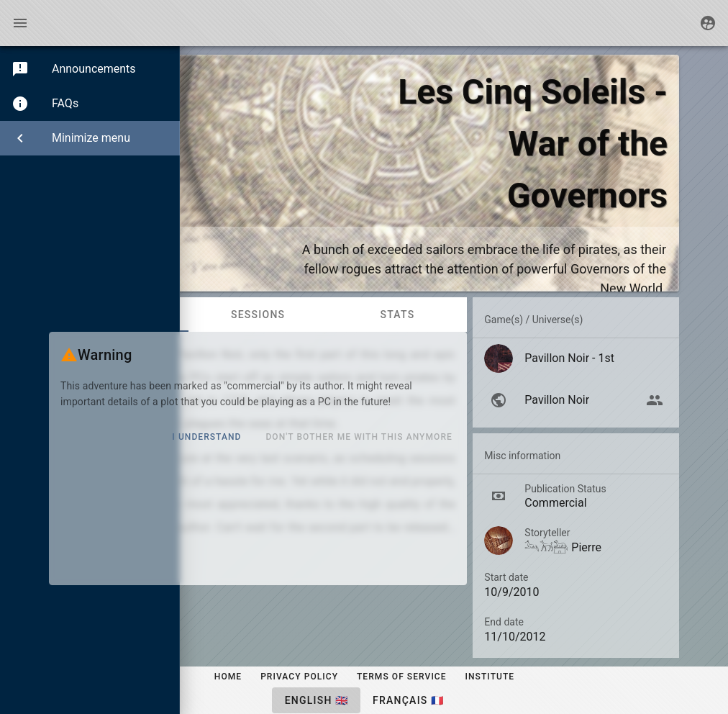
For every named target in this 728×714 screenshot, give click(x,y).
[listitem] (576, 358)
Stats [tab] (397, 315)
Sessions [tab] (258, 315)
